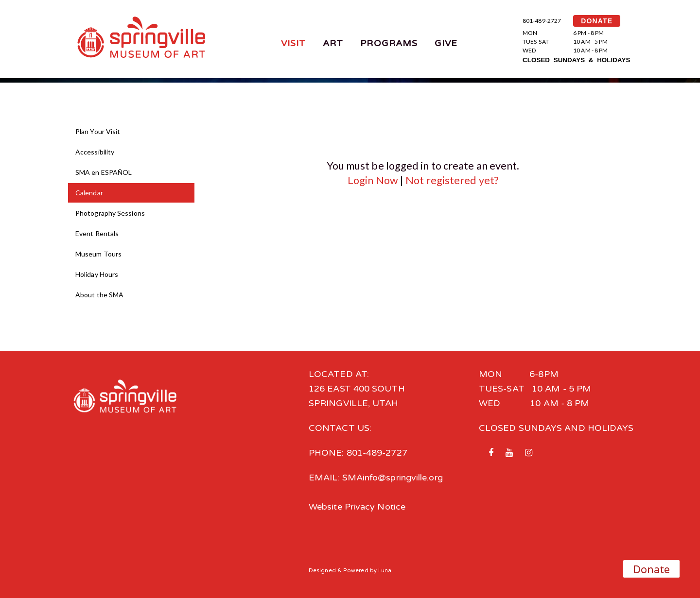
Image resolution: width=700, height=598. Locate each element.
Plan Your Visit (98, 131)
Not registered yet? (452, 180)
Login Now (373, 180)
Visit (293, 43)
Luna (385, 571)
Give (446, 43)
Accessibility (95, 152)
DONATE (597, 21)
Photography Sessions (110, 213)
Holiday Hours (97, 274)
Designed (322, 571)
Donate (652, 570)
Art (333, 43)
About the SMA (99, 295)
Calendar (89, 193)
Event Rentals (97, 233)
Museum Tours (98, 254)
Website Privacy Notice (357, 507)
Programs (389, 43)
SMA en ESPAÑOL (104, 172)
